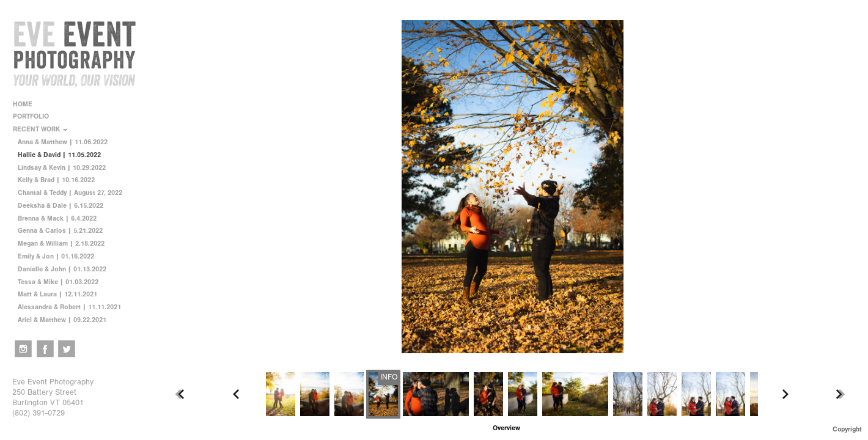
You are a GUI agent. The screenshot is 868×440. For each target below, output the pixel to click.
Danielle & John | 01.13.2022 (62, 269)
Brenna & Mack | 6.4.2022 (57, 218)
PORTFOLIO (35, 116)
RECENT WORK (41, 129)
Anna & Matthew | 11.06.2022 (63, 142)
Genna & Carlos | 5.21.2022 (60, 231)
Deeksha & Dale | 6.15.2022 (61, 206)
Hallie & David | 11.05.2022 (59, 155)
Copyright (847, 429)
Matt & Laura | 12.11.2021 (57, 294)
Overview (506, 428)
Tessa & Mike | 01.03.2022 (58, 282)
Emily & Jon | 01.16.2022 (56, 256)
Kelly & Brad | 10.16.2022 (56, 180)
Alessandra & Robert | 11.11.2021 (69, 307)
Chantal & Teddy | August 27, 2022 (70, 193)
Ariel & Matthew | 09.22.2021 (62, 320)
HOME (23, 104)
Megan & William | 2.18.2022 (61, 244)
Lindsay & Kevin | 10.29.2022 (62, 168)
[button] (506, 428)
